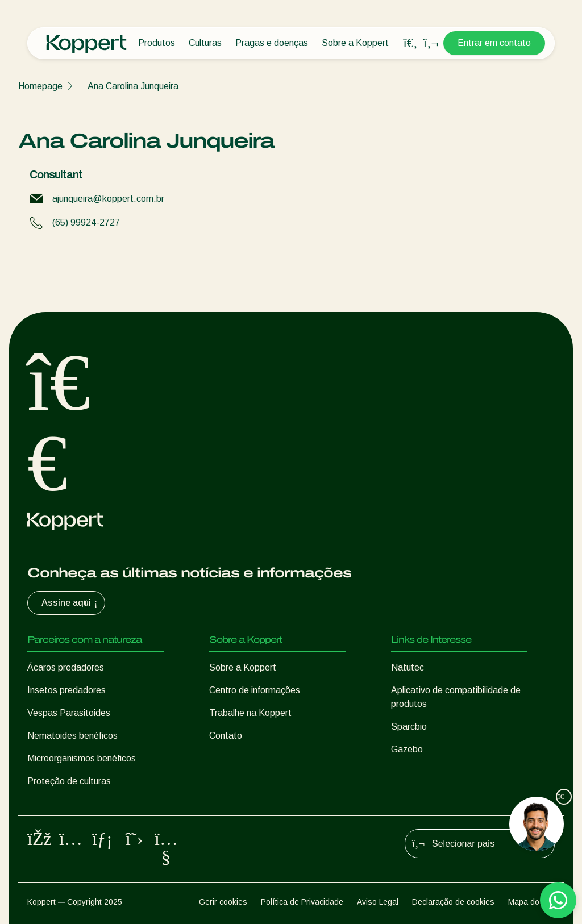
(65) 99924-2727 (86, 222)
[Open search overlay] (410, 43)
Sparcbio (409, 727)
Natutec (408, 667)
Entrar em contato (494, 43)
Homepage (40, 86)
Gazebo (407, 749)
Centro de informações (255, 690)
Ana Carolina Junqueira (133, 86)
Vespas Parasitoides (69, 713)
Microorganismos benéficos (82, 758)
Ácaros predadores (66, 667)
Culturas (205, 43)
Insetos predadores (66, 690)
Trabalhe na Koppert (250, 713)
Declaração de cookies (453, 902)
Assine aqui (71, 603)
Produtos (157, 43)
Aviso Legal (378, 902)
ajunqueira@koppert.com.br (108, 199)
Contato (226, 736)
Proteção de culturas (69, 781)
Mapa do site (531, 902)
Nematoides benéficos (72, 736)
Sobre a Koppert (355, 43)
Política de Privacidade (302, 902)
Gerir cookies (223, 902)
